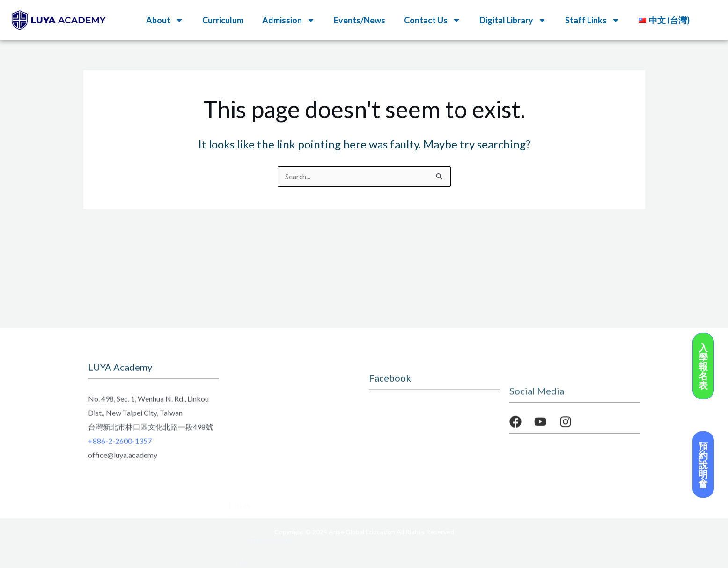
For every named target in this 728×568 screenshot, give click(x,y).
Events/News (360, 20)
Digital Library (513, 20)
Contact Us (432, 20)
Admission (289, 20)
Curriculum (223, 20)
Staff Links (592, 20)
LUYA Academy (263, 437)
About (165, 20)
